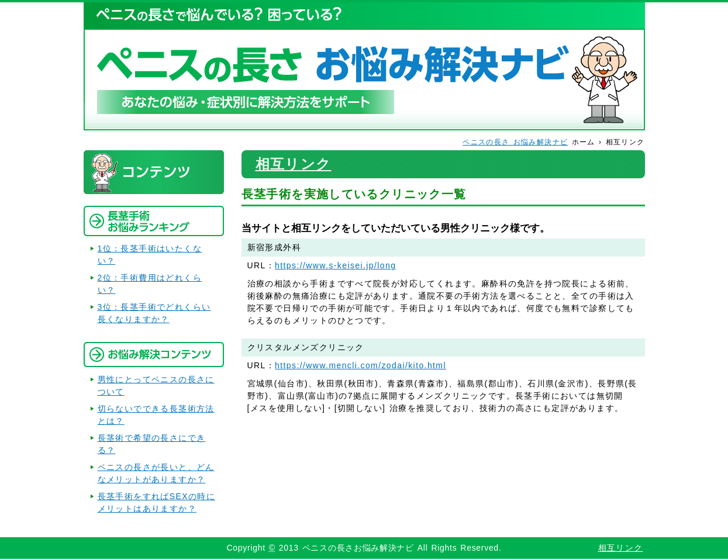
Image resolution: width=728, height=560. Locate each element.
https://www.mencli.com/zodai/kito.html (360, 365)
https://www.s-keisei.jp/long (335, 265)
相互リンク (294, 164)
